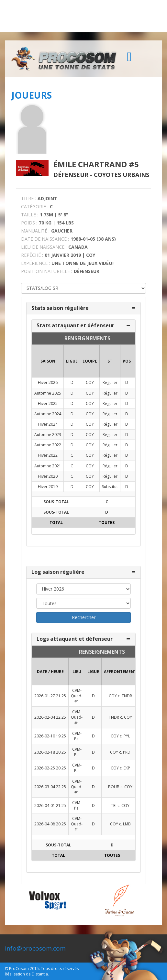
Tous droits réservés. (60, 969)
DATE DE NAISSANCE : (45, 239)
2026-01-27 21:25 (50, 696)
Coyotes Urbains (122, 175)
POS (127, 361)
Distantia (40, 974)
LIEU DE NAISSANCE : (44, 247)
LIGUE (72, 361)
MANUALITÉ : (35, 231)
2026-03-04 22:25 (50, 787)
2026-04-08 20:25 (50, 824)
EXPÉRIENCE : (35, 263)
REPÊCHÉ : (32, 255)
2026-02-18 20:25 (50, 752)
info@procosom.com (35, 948)
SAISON (48, 361)
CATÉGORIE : (35, 207)
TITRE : (28, 198)
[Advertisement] (83, 16)
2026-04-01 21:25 (50, 806)
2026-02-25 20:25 (50, 768)
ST (110, 361)
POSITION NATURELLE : (47, 271)
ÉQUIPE (90, 361)
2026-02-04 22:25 (50, 717)
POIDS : (29, 223)
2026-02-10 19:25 (50, 736)
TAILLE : (30, 215)
